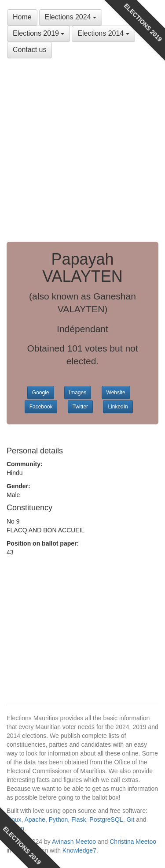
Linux (14, 819)
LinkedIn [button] (118, 407)
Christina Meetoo (133, 842)
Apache (35, 819)
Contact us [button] (29, 50)
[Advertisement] (82, 150)
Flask (79, 819)
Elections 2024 (71, 17)
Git (130, 819)
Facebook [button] (41, 407)
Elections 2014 (103, 33)
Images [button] (78, 393)
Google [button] (41, 393)
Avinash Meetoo (74, 842)
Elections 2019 (38, 33)
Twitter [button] (80, 407)
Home (22, 17)
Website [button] (116, 393)
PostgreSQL (106, 819)
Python (59, 819)
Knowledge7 (79, 850)
